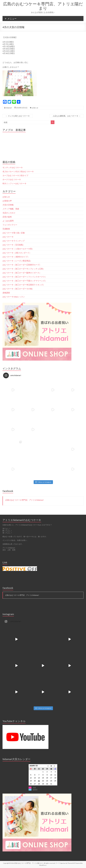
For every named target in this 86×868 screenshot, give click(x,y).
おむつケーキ (8, 237)
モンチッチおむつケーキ (13, 167)
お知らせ (35, 108)
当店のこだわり (9, 213)
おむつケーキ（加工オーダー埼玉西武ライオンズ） (24, 285)
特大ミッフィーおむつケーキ (14, 183)
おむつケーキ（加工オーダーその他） (18, 289)
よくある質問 (8, 221)
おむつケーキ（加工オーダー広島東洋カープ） (22, 265)
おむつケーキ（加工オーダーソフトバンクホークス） (25, 277)
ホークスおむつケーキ (12, 179)
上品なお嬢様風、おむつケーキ (67, 116)
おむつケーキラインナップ (14, 241)
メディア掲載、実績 (11, 209)
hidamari (9, 108)
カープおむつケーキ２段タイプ (15, 175)
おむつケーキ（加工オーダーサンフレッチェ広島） (24, 269)
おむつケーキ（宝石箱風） (14, 245)
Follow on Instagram (43, 482)
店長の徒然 (7, 217)
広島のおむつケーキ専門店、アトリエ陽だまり (43, 6)
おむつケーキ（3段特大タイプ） (16, 257)
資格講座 (6, 293)
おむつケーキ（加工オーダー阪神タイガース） (22, 273)
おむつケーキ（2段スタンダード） (17, 253)
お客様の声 (7, 201)
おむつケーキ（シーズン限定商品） (17, 261)
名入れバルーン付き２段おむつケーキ (18, 171)
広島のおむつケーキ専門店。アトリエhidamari (24, 500)
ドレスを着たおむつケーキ (18, 116)
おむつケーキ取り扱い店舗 (14, 233)
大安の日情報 (8, 205)
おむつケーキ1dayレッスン (14, 297)
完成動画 (6, 229)
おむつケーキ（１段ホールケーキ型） (18, 249)
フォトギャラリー (10, 225)
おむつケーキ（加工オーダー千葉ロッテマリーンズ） (25, 281)
